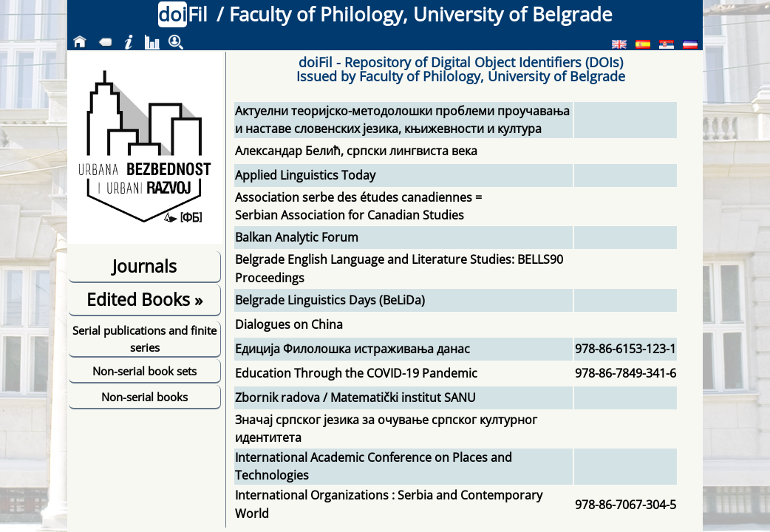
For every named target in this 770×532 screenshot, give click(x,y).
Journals (144, 266)
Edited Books (144, 299)
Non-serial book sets (144, 371)
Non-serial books (144, 397)
